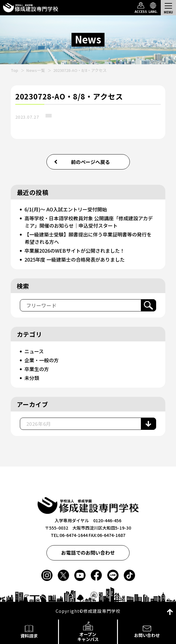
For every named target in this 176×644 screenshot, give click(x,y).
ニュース (34, 351)
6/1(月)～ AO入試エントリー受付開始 (66, 209)
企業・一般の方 (42, 360)
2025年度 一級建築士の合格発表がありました (75, 259)
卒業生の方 (37, 369)
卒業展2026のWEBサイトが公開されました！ (75, 251)
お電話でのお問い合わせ (88, 553)
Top (14, 70)
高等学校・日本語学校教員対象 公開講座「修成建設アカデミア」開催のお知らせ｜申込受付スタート (89, 222)
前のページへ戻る (90, 162)
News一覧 (36, 70)
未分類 (32, 378)
